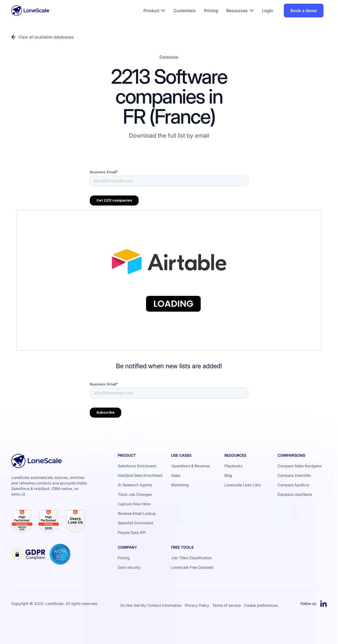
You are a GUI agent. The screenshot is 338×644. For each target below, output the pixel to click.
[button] (154, 11)
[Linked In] (323, 604)
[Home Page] (30, 11)
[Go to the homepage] (37, 463)
